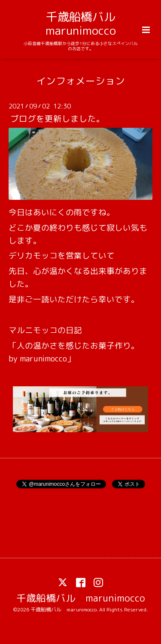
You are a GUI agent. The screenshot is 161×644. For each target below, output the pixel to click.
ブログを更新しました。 (58, 119)
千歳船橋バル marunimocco (86, 24)
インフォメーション (80, 80)
